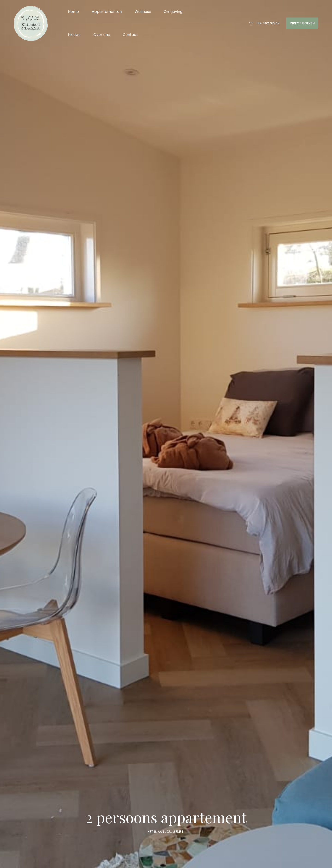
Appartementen (107, 12)
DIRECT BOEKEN (302, 23)
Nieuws (74, 35)
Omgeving (173, 12)
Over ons (102, 35)
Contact (130, 35)
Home (73, 12)
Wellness (143, 12)
